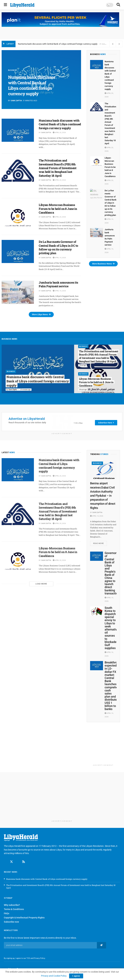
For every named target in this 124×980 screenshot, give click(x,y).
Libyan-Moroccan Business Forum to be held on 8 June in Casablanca (58, 209)
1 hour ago (83, 365)
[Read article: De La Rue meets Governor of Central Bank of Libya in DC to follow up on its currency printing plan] (18, 251)
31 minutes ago (26, 390)
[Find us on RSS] (24, 862)
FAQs (7, 913)
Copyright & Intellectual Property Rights (24, 918)
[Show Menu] (5, 5)
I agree (76, 976)
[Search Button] (118, 5)
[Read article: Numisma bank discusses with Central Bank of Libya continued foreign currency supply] (18, 130)
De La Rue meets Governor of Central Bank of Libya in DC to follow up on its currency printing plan (58, 247)
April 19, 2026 (59, 258)
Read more (100, 543)
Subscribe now (11, 922)
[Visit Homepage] (22, 5)
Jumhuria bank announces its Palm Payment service (58, 284)
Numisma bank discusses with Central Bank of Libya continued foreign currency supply (58, 44)
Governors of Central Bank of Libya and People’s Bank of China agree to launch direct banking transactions (113, 573)
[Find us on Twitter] (11, 862)
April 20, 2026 (59, 132)
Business (13, 70)
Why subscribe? (12, 905)
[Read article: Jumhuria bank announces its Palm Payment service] (18, 292)
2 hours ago (83, 390)
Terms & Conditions (14, 909)
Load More (41, 584)
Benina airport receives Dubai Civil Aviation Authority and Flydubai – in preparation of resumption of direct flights (103, 495)
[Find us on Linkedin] (18, 862)
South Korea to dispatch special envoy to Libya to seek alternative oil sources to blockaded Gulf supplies (112, 628)
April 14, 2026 (97, 516)
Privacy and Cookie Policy (54, 976)
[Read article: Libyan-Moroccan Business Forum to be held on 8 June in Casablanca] (18, 215)
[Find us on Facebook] (5, 862)
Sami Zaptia (16, 101)
